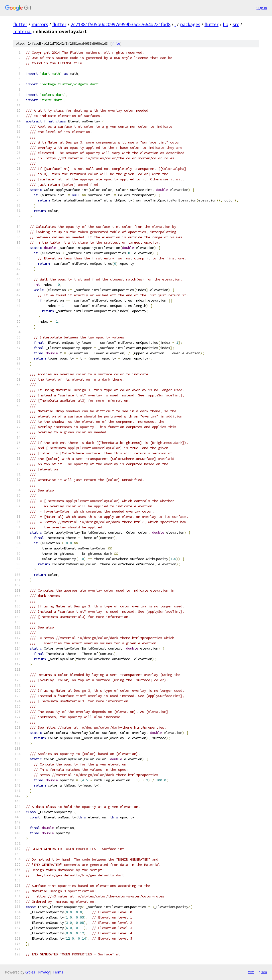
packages (190, 24)
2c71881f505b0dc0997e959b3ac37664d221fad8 (121, 24)
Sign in (262, 8)
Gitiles (30, 972)
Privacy (44, 972)
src (236, 24)
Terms (58, 972)
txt (251, 972)
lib (226, 24)
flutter (20, 24)
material (22, 31)
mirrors (40, 24)
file (116, 44)
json (263, 972)
